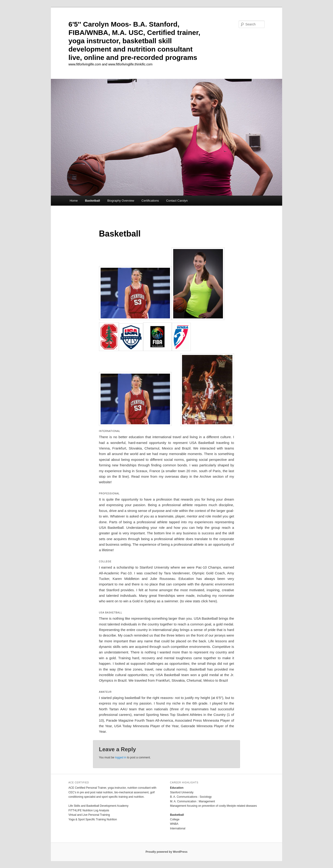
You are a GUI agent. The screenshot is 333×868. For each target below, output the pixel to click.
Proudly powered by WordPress (166, 852)
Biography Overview (121, 201)
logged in (121, 757)
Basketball (92, 201)
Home (74, 201)
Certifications (150, 201)
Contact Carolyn (177, 201)
